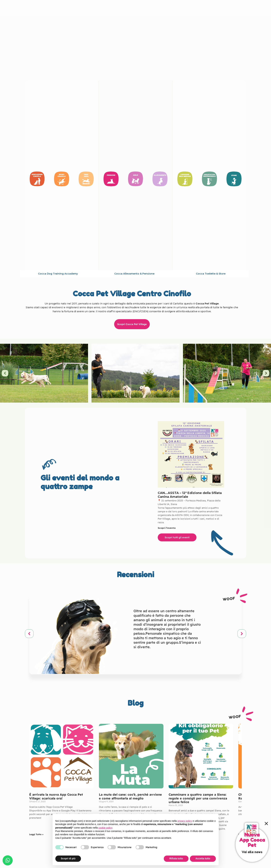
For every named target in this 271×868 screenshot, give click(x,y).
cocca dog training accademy (58, 274)
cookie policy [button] (105, 828)
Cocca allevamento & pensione (134, 274)
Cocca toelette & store (211, 274)
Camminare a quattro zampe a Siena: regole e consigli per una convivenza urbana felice (198, 798)
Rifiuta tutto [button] (176, 858)
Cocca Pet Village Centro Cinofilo (135, 8)
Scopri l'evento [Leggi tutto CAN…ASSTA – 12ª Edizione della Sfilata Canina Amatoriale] (167, 528)
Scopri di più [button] (68, 858)
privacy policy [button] (185, 821)
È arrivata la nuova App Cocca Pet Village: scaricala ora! (56, 796)
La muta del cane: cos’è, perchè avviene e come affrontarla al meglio (130, 796)
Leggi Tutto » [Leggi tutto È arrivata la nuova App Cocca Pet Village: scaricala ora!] (36, 834)
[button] (5, 373)
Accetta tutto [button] (203, 858)
